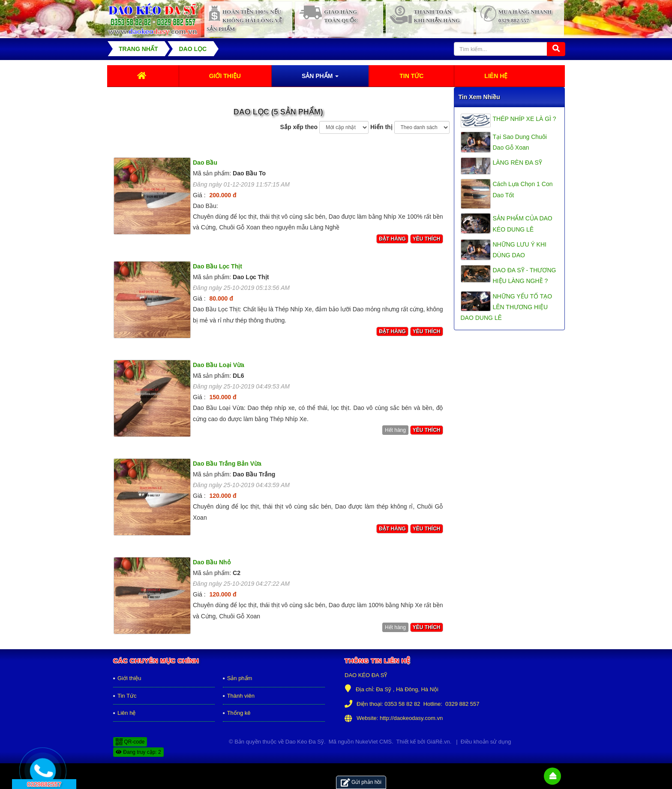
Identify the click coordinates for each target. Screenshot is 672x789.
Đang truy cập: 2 (138, 752)
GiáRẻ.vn (438, 742)
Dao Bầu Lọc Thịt (217, 266)
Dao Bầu (205, 163)
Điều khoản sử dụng (486, 742)
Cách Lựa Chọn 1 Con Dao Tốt (523, 189)
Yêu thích (427, 239)
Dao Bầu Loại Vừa (219, 365)
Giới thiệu (129, 678)
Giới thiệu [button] (225, 76)
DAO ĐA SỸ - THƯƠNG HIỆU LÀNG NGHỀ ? (525, 276)
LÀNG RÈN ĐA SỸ (517, 163)
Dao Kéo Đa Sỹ (305, 742)
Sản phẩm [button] (320, 78)
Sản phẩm (240, 678)
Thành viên (241, 696)
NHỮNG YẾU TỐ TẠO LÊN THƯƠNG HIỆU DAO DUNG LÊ (507, 307)
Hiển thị (381, 127)
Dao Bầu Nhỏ (212, 562)
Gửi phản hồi (361, 782)
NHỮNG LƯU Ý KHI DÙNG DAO (520, 250)
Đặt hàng (392, 239)
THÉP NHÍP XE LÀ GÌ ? (525, 119)
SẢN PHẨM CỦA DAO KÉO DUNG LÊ (523, 224)
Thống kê (239, 713)
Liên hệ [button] (496, 76)
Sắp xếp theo (299, 127)
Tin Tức (127, 696)
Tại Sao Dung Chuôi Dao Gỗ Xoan (520, 142)
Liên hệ (126, 713)
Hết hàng (395, 430)
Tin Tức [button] (411, 76)
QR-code (130, 742)
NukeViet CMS (373, 742)
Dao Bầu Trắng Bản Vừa (227, 464)
